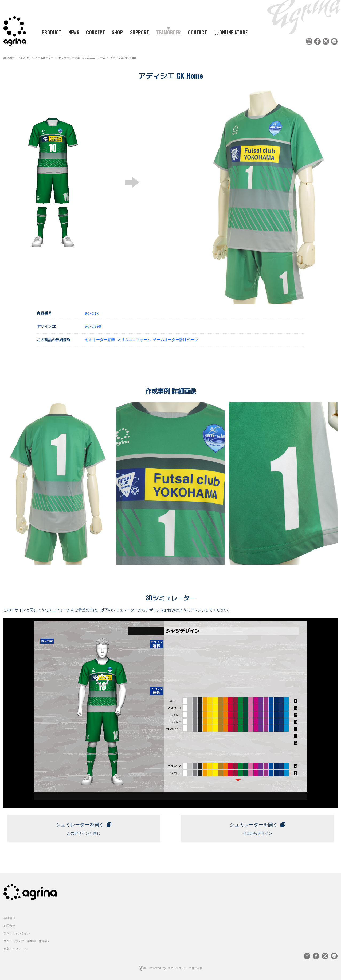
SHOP (117, 32)
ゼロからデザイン (257, 827)
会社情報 (9, 917)
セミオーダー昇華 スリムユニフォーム (82, 57)
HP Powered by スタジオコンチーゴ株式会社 (173, 967)
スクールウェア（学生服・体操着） (27, 940)
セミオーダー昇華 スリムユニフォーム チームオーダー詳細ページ (141, 339)
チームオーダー (44, 57)
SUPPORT (140, 32)
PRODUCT (50, 32)
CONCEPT (95, 32)
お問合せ (9, 925)
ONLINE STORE (231, 32)
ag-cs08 (93, 326)
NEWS (74, 32)
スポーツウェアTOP (18, 57)
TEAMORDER (168, 32)
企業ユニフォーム (15, 948)
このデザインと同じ (84, 827)
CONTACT (197, 32)
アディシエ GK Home (123, 57)
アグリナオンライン (17, 932)
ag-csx (92, 313)
